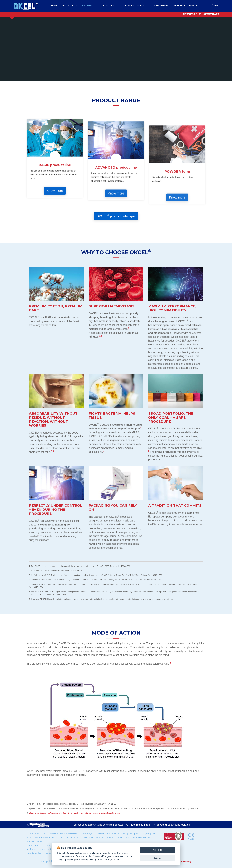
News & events (135, 5)
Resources (110, 5)
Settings (157, 858)
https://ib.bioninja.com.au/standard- (44, 813)
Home (55, 5)
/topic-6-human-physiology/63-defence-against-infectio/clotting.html (92, 813)
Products (89, 5)
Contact (195, 5)
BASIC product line (55, 237)
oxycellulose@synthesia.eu (173, 825)
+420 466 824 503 (139, 825)
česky (215, 5)
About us (68, 5)
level (61, 813)
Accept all (157, 850)
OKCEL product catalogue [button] (116, 216)
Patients (179, 5)
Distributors (161, 5)
